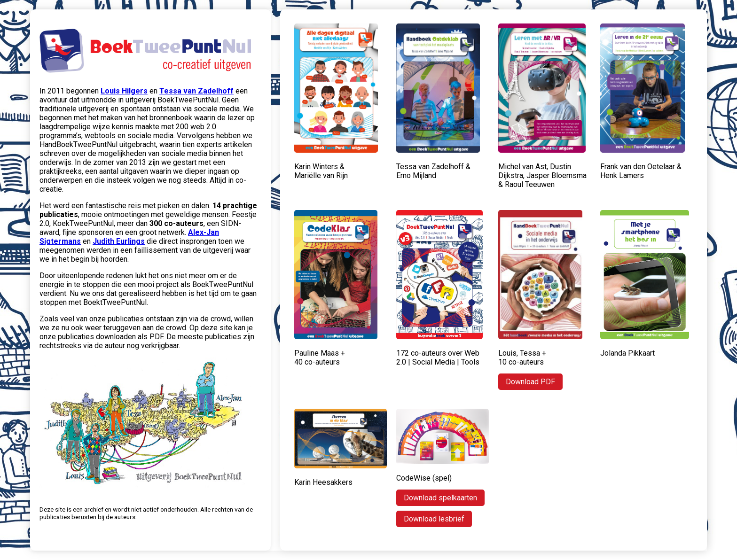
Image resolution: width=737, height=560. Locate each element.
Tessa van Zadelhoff (196, 91)
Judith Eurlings (119, 241)
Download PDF (530, 382)
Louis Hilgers (124, 91)
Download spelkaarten (440, 498)
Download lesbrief (434, 519)
